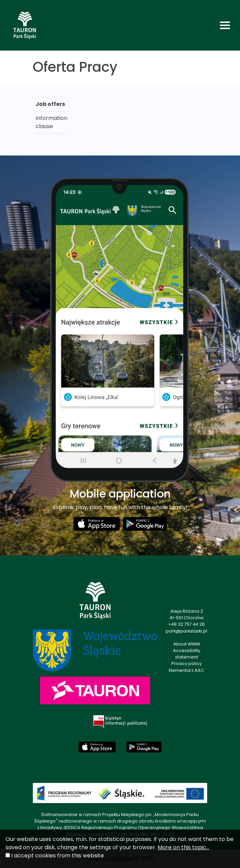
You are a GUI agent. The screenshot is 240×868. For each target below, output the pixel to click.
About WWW (187, 644)
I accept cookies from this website (58, 856)
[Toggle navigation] (225, 25)
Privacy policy (186, 663)
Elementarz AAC (186, 670)
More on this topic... (183, 847)
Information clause (51, 122)
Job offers (50, 104)
